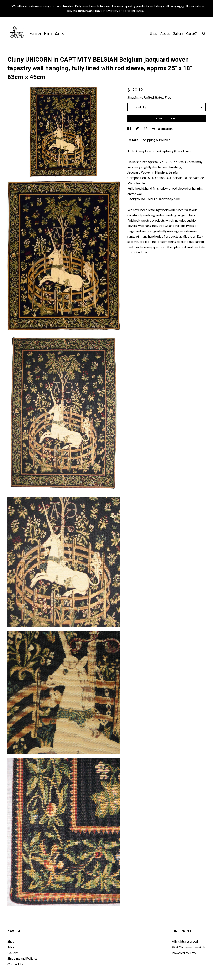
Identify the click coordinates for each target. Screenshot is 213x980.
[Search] (204, 34)
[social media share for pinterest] (146, 128)
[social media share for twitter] (137, 128)
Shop (154, 33)
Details (133, 140)
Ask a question (162, 128)
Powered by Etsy (184, 953)
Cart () (192, 33)
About (165, 33)
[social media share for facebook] (129, 128)
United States (154, 97)
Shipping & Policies (157, 140)
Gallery (178, 33)
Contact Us (16, 964)
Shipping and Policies (22, 958)
